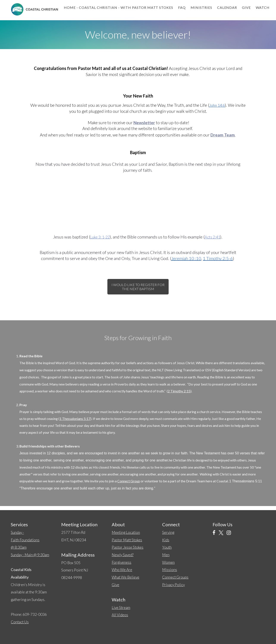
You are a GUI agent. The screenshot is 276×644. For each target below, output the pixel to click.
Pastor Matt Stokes (127, 540)
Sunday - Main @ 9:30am (30, 555)
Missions (170, 570)
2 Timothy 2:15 (179, 391)
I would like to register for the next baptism (138, 287)
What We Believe (125, 577)
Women (168, 562)
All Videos (120, 615)
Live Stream (121, 608)
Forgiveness (122, 562)
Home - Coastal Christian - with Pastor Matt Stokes (118, 7)
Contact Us (20, 622)
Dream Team (223, 135)
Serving (168, 532)
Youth (167, 547)
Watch (263, 7)
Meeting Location (126, 532)
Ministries (201, 7)
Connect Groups (175, 577)
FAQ (182, 7)
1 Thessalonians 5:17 (75, 419)
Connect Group (129, 481)
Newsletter (144, 123)
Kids (166, 540)
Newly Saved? (123, 555)
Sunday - (25, 540)
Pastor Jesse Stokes (128, 547)
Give (246, 7)
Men (166, 555)
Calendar (227, 7)
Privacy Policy (173, 585)
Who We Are (122, 570)
